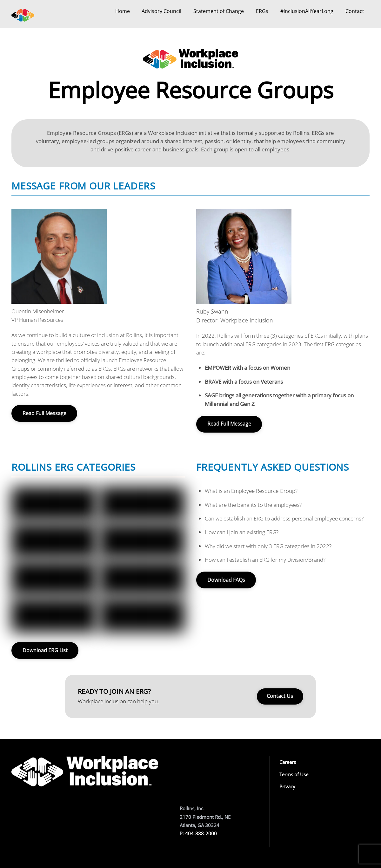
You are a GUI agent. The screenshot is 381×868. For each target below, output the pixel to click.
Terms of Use (294, 774)
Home (123, 11)
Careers (288, 762)
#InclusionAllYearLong (307, 11)
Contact (355, 11)
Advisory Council (161, 11)
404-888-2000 (201, 833)
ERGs (262, 11)
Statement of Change (219, 11)
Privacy (287, 786)
